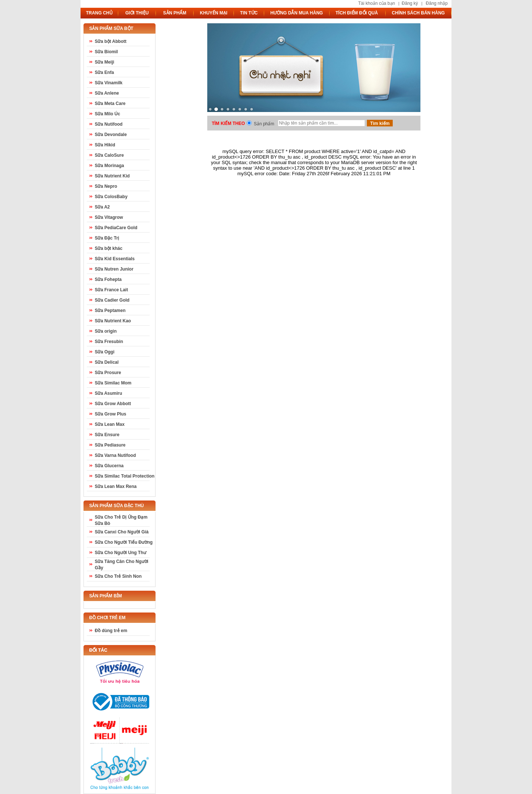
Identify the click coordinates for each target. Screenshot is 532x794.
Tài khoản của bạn (376, 3)
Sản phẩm (264, 124)
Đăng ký (410, 3)
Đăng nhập (437, 3)
